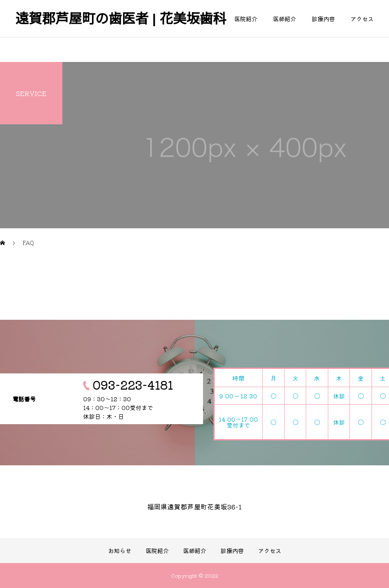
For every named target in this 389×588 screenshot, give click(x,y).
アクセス (362, 19)
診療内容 (323, 19)
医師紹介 (285, 19)
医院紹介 (246, 19)
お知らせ (207, 19)
